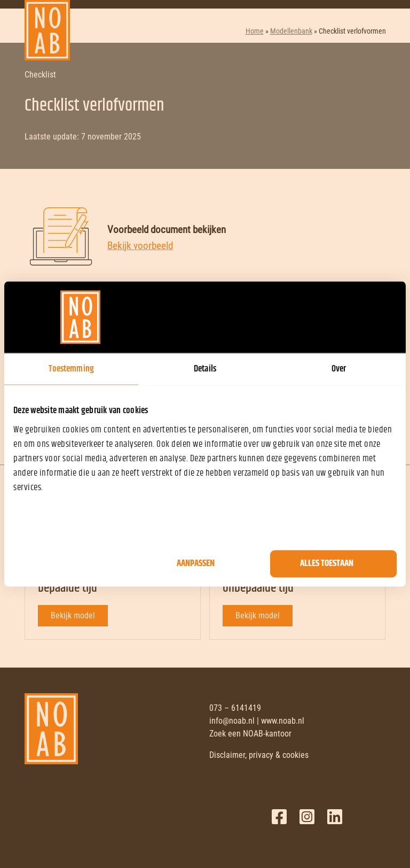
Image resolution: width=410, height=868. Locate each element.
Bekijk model (73, 615)
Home (255, 31)
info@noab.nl (232, 721)
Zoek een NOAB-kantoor (250, 734)
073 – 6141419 (235, 708)
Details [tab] (205, 369)
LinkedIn (335, 817)
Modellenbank (291, 31)
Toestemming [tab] (71, 369)
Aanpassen (196, 564)
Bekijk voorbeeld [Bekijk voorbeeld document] (140, 246)
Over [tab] (339, 369)
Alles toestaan (327, 564)
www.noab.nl (283, 721)
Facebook (279, 817)
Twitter (307, 817)
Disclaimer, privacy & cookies (259, 755)
